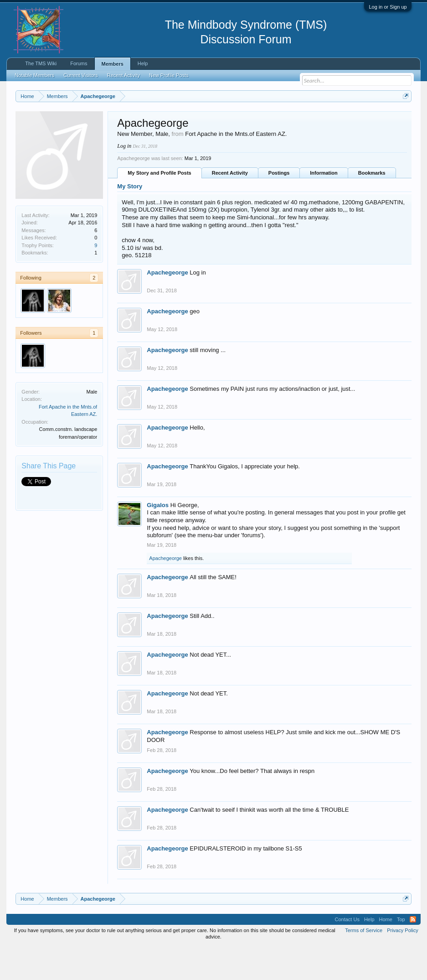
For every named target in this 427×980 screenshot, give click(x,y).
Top (401, 952)
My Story (130, 220)
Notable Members (34, 75)
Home (386, 952)
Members (113, 64)
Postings (279, 206)
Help (143, 63)
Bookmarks (372, 206)
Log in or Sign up (388, 7)
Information (324, 206)
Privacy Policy (402, 963)
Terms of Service (364, 963)
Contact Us (347, 952)
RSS (413, 952)
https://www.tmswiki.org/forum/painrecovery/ (99, 128)
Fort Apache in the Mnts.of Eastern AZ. (236, 167)
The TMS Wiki (41, 63)
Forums (79, 63)
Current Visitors (81, 75)
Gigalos (158, 538)
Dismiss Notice (404, 117)
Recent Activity (230, 206)
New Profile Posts (169, 75)
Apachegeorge (167, 305)
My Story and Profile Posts (159, 206)
